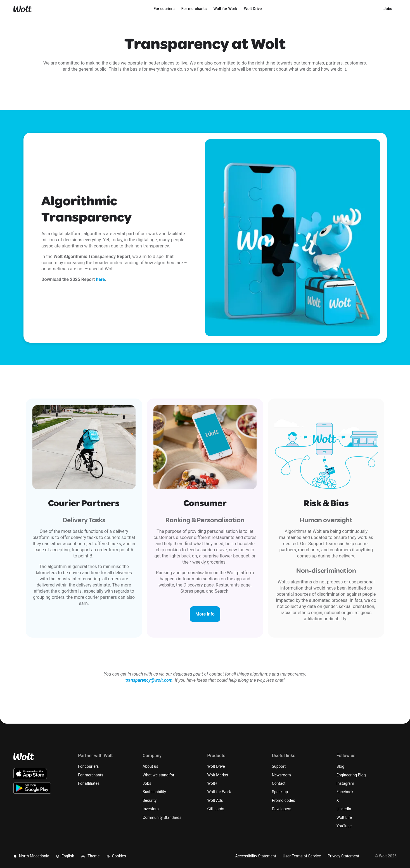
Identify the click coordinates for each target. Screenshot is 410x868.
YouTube (344, 826)
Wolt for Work (219, 792)
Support (279, 766)
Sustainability (154, 792)
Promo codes (284, 800)
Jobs (147, 783)
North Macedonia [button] (31, 856)
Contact (279, 783)
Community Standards (162, 817)
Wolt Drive (216, 766)
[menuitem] (164, 9)
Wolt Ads (215, 800)
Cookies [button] (116, 856)
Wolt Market (218, 775)
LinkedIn (344, 809)
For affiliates (89, 783)
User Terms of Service (302, 856)
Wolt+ (212, 783)
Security (150, 800)
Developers (282, 809)
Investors (151, 809)
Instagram (345, 783)
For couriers (88, 766)
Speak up (280, 792)
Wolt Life (344, 817)
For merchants (91, 775)
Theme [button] (90, 856)
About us (150, 766)
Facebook (345, 792)
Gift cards (216, 809)
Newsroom (281, 775)
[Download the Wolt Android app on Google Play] (32, 788)
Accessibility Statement (255, 856)
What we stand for (158, 775)
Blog (340, 766)
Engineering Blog (351, 775)
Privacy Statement (343, 856)
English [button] (65, 856)
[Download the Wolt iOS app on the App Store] (30, 774)
